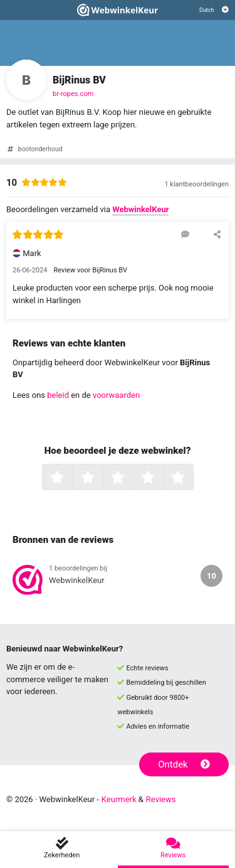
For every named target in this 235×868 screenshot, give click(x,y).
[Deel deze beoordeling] (217, 234)
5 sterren (192, 478)
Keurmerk (119, 799)
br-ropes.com (73, 94)
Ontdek (184, 764)
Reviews (161, 799)
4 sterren (162, 478)
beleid (58, 395)
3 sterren (132, 478)
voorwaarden (116, 395)
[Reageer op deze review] (185, 234)
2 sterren (102, 478)
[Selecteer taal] (214, 10)
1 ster (71, 478)
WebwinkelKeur (140, 209)
